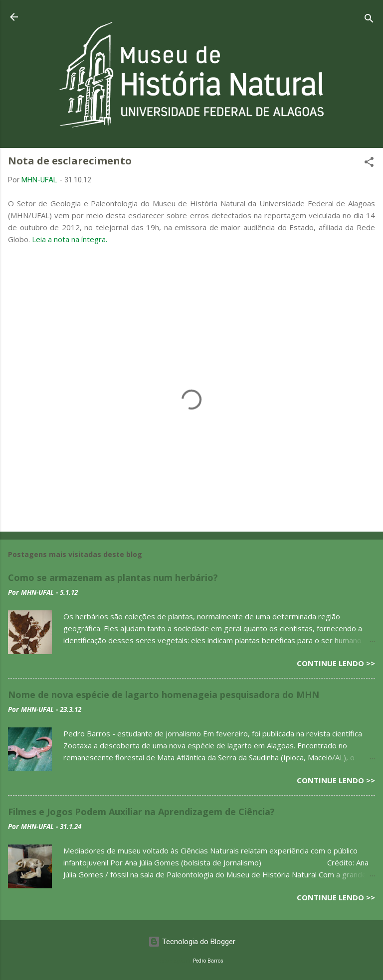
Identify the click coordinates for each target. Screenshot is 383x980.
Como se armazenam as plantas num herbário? (113, 577)
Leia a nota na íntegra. (70, 239)
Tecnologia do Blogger (192, 942)
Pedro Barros (208, 961)
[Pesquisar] (369, 20)
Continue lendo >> (336, 663)
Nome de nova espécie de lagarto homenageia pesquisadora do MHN (164, 695)
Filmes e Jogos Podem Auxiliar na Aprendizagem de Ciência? (141, 812)
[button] (369, 164)
